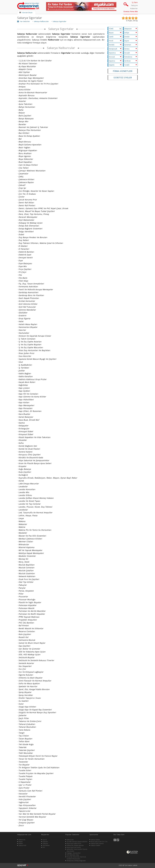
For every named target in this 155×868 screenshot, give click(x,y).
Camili (111, 37)
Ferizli (111, 41)
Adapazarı (128, 29)
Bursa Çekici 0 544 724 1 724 (99, 842)
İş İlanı (135, 2)
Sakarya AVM (22, 845)
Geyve (127, 41)
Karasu (127, 49)
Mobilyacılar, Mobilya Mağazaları (76, 861)
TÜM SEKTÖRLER (27, 13)
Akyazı (111, 33)
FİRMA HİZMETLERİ (123, 71)
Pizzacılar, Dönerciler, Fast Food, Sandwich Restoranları (76, 858)
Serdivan (128, 61)
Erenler (127, 37)
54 (134, 21)
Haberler (134, 8)
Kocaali (127, 53)
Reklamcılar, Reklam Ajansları (75, 845)
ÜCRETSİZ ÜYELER (123, 78)
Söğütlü (112, 65)
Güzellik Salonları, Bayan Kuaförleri (77, 842)
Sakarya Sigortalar (30, 18)
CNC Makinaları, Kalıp (73, 855)
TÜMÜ (111, 29)
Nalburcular (70, 840)
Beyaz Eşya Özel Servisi (74, 847)
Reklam (21, 843)
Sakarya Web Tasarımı (97, 843)
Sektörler (45, 843)
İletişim (134, 5)
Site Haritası (46, 845)
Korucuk (112, 57)
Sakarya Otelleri (95, 845)
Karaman (128, 45)
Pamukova (128, 57)
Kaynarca (112, 53)
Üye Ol (45, 840)
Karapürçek (113, 49)
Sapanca (112, 61)
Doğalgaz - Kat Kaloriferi (74, 853)
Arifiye (127, 33)
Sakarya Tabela (95, 840)
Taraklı (127, 65)
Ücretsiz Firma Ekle (131, 12)
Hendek (112, 45)
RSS (44, 847)
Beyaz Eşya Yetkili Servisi (74, 843)
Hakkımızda (22, 840)
